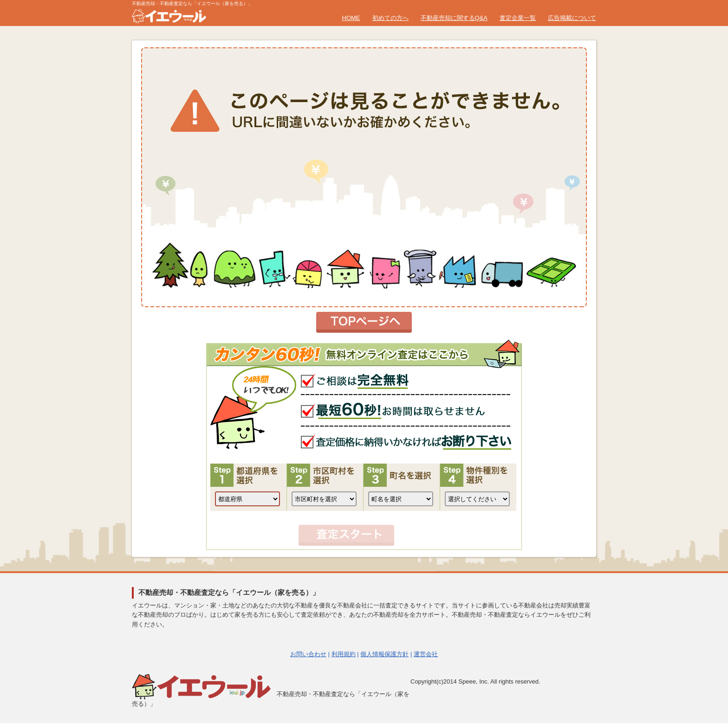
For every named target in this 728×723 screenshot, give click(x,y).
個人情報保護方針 (384, 654)
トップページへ (364, 322)
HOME (351, 18)
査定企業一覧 (518, 18)
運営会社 (426, 654)
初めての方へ (390, 18)
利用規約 (344, 654)
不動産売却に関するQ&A (454, 18)
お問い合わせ (308, 654)
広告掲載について (572, 18)
